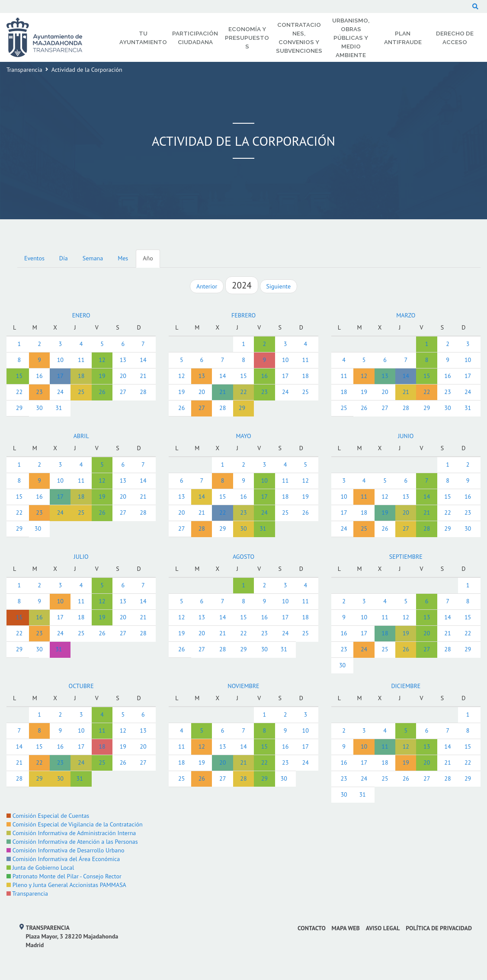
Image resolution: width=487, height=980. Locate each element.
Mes (123, 258)
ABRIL (81, 436)
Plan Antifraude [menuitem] (403, 38)
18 (81, 376)
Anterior (207, 286)
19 (102, 376)
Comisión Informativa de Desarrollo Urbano (65, 850)
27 (123, 392)
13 (123, 360)
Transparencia (24, 70)
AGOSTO (243, 557)
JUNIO (406, 436)
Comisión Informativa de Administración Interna (71, 833)
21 (143, 376)
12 (102, 360)
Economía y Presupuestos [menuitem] (247, 38)
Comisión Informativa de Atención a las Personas (72, 842)
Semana (93, 258)
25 (81, 392)
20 (123, 376)
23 (39, 392)
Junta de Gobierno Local (40, 868)
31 (59, 408)
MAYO (243, 436)
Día (64, 258)
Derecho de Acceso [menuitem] (455, 38)
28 (143, 392)
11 (81, 360)
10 (60, 360)
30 (39, 408)
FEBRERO (243, 315)
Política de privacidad (439, 928)
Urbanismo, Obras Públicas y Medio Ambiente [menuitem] (351, 38)
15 (19, 376)
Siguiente (279, 286)
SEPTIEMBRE (406, 557)
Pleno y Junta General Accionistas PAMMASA (66, 885)
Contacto (312, 928)
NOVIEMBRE (243, 686)
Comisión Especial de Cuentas (48, 816)
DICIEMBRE (406, 686)
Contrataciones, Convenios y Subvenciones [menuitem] (299, 38)
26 (102, 392)
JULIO (81, 557)
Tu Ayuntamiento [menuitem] (143, 38)
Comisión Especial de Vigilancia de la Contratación (75, 824)
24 (60, 392)
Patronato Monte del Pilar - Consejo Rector (64, 876)
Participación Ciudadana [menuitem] (195, 38)
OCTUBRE (81, 686)
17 (60, 376)
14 (143, 360)
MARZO (406, 315)
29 (19, 408)
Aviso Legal (383, 928)
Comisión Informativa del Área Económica (63, 859)
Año (148, 258)
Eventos (34, 258)
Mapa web (346, 928)
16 (39, 376)
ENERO (81, 315)
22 (19, 392)
